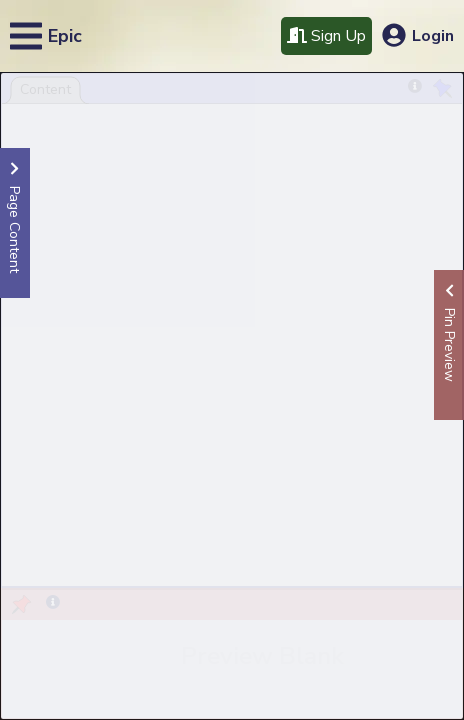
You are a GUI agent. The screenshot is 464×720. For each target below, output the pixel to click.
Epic (65, 36)
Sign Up (326, 36)
